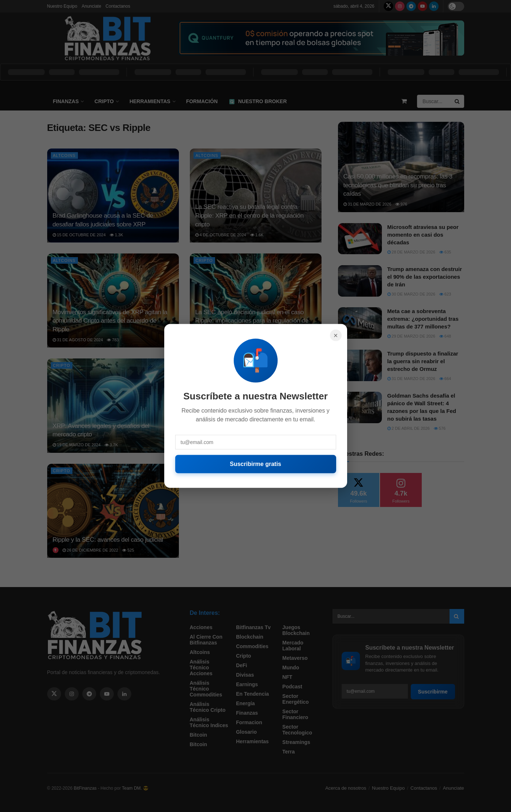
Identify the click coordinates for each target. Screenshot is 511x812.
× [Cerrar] (336, 335)
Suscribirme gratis (255, 464)
